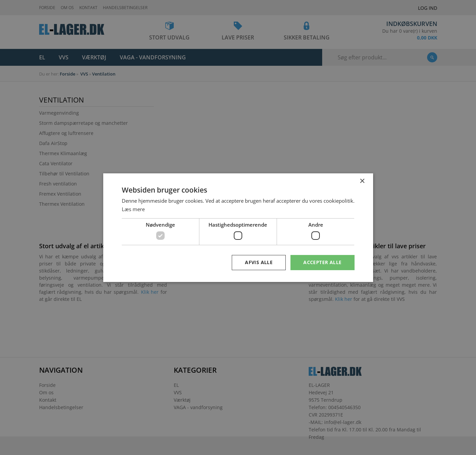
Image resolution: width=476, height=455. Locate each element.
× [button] (362, 181)
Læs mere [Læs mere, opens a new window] (133, 209)
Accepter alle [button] (322, 262)
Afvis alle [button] (259, 262)
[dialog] (238, 227)
